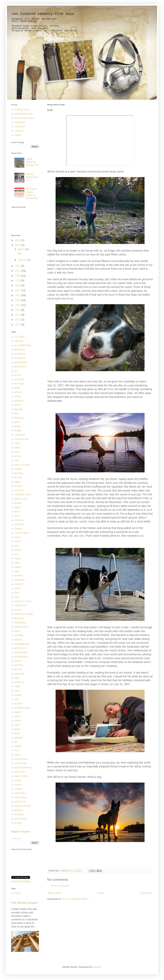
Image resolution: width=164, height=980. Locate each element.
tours (17, 750)
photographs (21, 652)
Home (101, 893)
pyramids (19, 674)
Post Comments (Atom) (76, 899)
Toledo (18, 746)
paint (17, 631)
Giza (17, 516)
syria (17, 733)
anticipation (21, 362)
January (23, 260)
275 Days (20, 337)
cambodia (20, 435)
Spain (18, 712)
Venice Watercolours (32, 177)
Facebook (20, 127)
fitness (18, 503)
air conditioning (23, 345)
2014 (18, 305)
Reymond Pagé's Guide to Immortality (32, 194)
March (22, 249)
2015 (18, 300)
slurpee (18, 704)
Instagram (20, 122)
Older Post (146, 893)
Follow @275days (21, 881)
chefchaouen (21, 439)
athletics (19, 401)
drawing (19, 473)
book (17, 422)
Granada (19, 524)
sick (16, 699)
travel (17, 755)
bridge (18, 431)
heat (17, 546)
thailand (19, 738)
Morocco (19, 618)
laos (17, 597)
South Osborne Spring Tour (32, 162)
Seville (18, 695)
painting (19, 635)
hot (16, 554)
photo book (20, 648)
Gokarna (19, 520)
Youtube (19, 131)
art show (19, 379)
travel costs (21, 763)
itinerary (19, 576)
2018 (18, 285)
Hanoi (18, 537)
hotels (18, 559)
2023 (18, 245)
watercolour (21, 797)
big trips (19, 409)
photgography (22, 644)
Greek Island (21, 533)
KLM (17, 593)
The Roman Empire (24, 903)
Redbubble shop (23, 114)
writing (18, 823)
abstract (19, 341)
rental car (20, 682)
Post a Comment (60, 886)
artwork (18, 392)
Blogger (97, 967)
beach (18, 405)
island (18, 567)
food (17, 512)
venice (18, 785)
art (16, 371)
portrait (18, 669)
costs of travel (22, 465)
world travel (21, 819)
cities (17, 448)
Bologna (19, 418)
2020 (18, 276)
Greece (18, 529)
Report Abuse (21, 831)
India (17, 563)
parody (18, 640)
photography (21, 657)
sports (18, 721)
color (17, 452)
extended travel (23, 495)
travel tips (20, 772)
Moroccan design (24, 614)
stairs (17, 725)
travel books (21, 759)
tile (16, 742)
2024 (18, 240)
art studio (19, 384)
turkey (18, 780)
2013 (18, 310)
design (18, 469)
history (18, 550)
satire (17, 686)
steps (17, 729)
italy (17, 571)
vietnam (19, 789)
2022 (18, 266)
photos (18, 661)
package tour (22, 627)
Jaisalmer (20, 580)
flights (18, 507)
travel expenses (23, 768)
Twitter (18, 135)
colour (18, 456)
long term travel (23, 601)
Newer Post (54, 893)
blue (17, 413)
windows (19, 814)
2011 (18, 320)
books (18, 426)
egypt (17, 482)
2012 (18, 315)
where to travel (23, 806)
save (17, 691)
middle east (21, 605)
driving (18, 477)
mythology (20, 623)
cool (17, 460)
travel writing (21, 776)
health (18, 541)
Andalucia (20, 354)
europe (18, 486)
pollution (19, 665)
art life (18, 375)
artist (17, 388)
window (18, 810)
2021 (18, 271)
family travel (21, 499)
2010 (18, 325)
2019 (18, 281)
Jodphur (19, 584)
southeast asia (22, 708)
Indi (19, 254)
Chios (18, 443)
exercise (19, 490)
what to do (20, 802)
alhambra (20, 350)
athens (18, 396)
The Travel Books (24, 118)
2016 (18, 295)
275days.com (22, 110)
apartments (21, 367)
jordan (18, 588)
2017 (18, 290)
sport (17, 716)
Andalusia (20, 358)
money (18, 610)
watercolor (20, 793)
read (17, 678)
